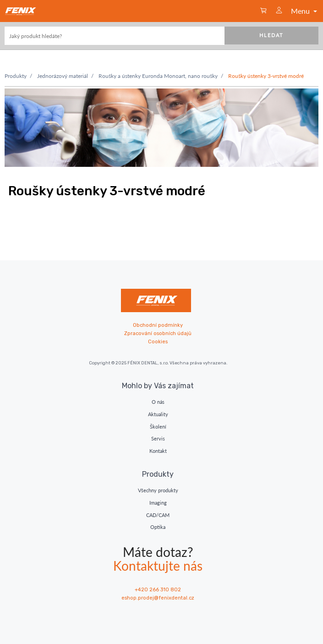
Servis (158, 438)
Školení (158, 427)
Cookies (158, 342)
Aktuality (158, 414)
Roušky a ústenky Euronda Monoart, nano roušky (158, 76)
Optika (158, 527)
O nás (158, 402)
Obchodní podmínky (158, 325)
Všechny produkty (158, 490)
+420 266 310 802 (158, 590)
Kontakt (158, 451)
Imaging (158, 503)
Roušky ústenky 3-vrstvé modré (266, 76)
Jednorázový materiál (63, 76)
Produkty (16, 76)
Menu (305, 11)
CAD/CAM (158, 515)
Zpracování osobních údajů (158, 333)
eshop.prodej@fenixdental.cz (158, 598)
